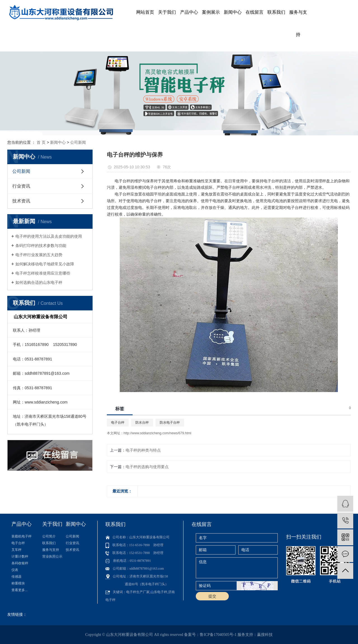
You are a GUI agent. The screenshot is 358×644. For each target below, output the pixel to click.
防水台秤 (142, 423)
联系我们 (276, 12)
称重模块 (18, 583)
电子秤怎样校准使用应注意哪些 (43, 273)
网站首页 (145, 12)
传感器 (17, 577)
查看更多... (20, 590)
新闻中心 (233, 12)
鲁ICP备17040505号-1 (218, 635)
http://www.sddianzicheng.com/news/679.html (157, 433)
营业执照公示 (52, 556)
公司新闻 (78, 142)
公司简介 (49, 536)
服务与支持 (298, 23)
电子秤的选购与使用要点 (147, 467)
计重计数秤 (20, 556)
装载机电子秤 (22, 536)
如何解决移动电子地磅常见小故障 (45, 264)
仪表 (15, 570)
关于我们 (167, 12)
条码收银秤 (20, 563)
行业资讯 (21, 186)
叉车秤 (17, 550)
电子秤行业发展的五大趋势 (39, 255)
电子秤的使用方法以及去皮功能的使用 (49, 236)
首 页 (41, 142)
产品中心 (189, 12)
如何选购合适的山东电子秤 (39, 282)
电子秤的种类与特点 (143, 450)
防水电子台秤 (170, 423)
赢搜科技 (265, 635)
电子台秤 (118, 423)
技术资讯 (21, 201)
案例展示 (211, 12)
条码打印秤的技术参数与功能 (41, 246)
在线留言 (255, 12)
